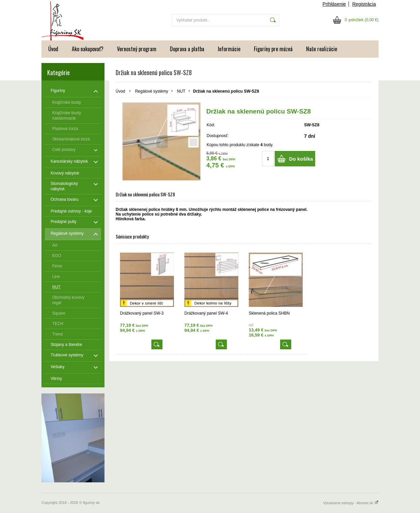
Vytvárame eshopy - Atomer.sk (351, 503)
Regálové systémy (152, 91)
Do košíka (301, 159)
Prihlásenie (334, 4)
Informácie (229, 49)
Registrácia (364, 4)
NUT (181, 91)
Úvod (53, 49)
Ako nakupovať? (88, 49)
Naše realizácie (322, 49)
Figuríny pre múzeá (273, 49)
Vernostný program (137, 49)
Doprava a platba (187, 49)
